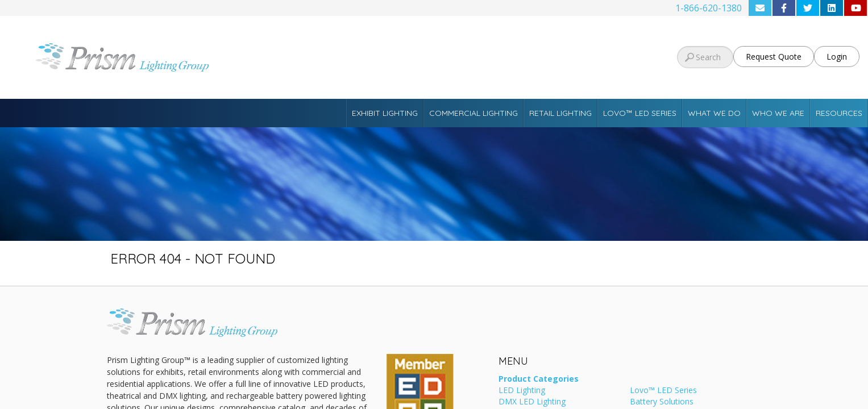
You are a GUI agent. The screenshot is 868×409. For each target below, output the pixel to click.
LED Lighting (522, 391)
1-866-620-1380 (709, 8)
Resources (839, 113)
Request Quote (774, 57)
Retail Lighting (560, 113)
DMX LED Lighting (532, 402)
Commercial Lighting (474, 113)
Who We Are (778, 113)
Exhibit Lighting (385, 113)
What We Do (714, 113)
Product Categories (539, 379)
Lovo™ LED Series (640, 113)
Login (837, 57)
